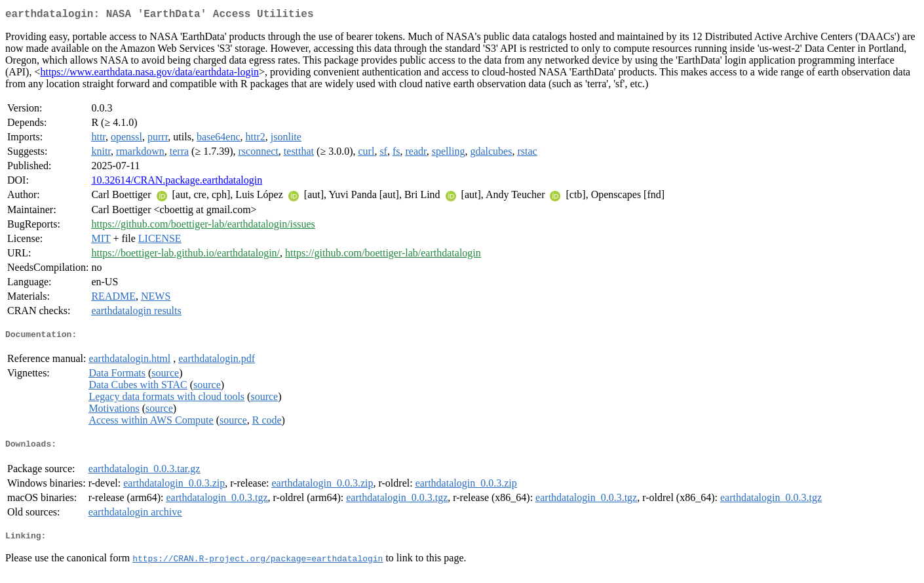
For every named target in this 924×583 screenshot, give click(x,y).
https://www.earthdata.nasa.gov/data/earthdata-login (149, 74)
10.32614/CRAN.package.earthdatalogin (177, 183)
